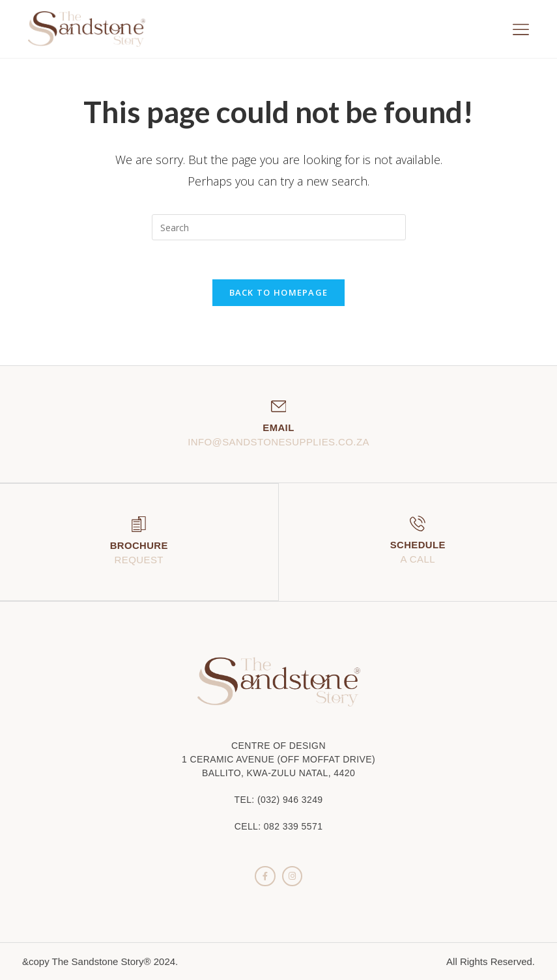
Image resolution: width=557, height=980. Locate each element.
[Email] (279, 407)
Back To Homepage (279, 293)
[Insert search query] (279, 227)
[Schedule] (418, 524)
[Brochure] (139, 524)
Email (278, 428)
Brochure (139, 545)
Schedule (418, 545)
